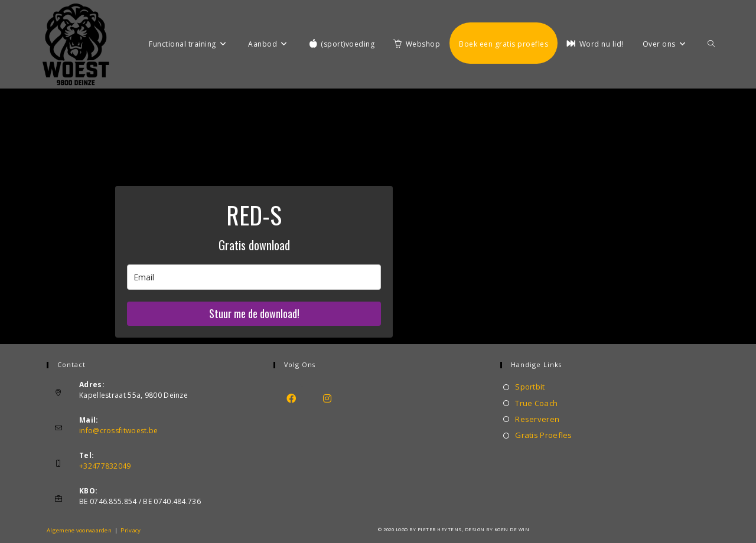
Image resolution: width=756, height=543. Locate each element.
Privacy (131, 530)
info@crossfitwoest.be (118, 431)
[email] (254, 277)
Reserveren (537, 419)
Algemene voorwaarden (79, 530)
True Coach (536, 403)
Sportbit (530, 387)
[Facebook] (291, 398)
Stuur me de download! (254, 313)
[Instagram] (328, 398)
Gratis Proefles (544, 435)
